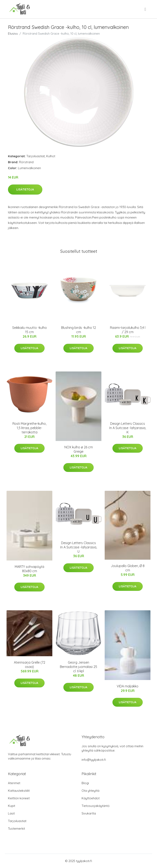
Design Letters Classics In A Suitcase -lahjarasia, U (79, 547)
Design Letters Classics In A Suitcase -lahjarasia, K (128, 428)
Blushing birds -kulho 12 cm (78, 330)
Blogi (85, 783)
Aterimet (14, 783)
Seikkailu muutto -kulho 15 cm (30, 330)
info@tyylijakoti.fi (94, 760)
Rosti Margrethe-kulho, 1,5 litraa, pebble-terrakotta (29, 428)
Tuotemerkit (16, 829)
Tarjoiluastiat (36, 156)
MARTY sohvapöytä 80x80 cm (29, 569)
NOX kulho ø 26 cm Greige (79, 449)
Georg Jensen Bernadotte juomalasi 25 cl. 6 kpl (78, 667)
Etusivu (13, 34)
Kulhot (51, 156)
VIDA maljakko (128, 686)
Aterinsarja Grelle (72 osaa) (30, 665)
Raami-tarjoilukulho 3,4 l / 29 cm (128, 330)
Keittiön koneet (19, 798)
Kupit (12, 806)
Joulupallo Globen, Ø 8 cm (128, 568)
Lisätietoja (25, 189)
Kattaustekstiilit (19, 791)
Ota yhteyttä (90, 791)
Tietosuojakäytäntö (96, 806)
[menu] (146, 9)
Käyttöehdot (91, 798)
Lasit (11, 813)
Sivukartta (89, 813)
